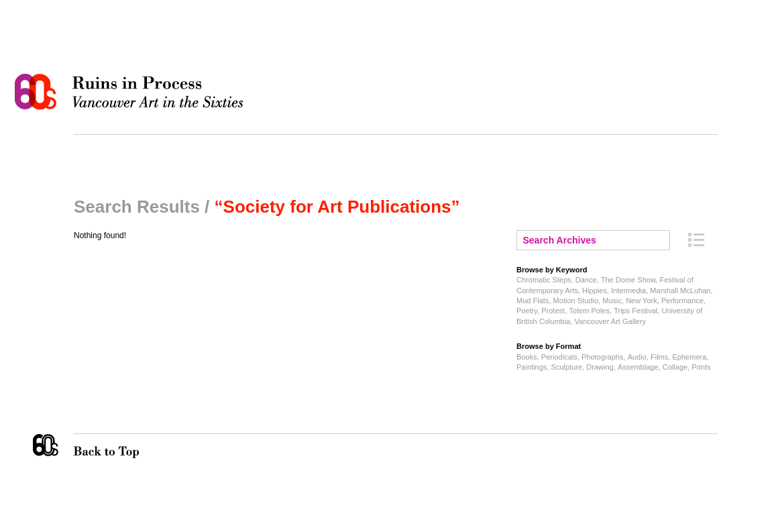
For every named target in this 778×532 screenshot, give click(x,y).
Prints (701, 367)
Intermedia (628, 290)
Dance (586, 280)
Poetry (527, 311)
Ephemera (689, 357)
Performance (682, 301)
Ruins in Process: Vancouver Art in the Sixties (132, 92)
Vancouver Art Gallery (610, 321)
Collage (675, 367)
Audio (637, 357)
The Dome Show (628, 280)
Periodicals (559, 357)
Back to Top (133, 446)
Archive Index (696, 240)
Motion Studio (576, 301)
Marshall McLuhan (680, 290)
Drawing (600, 367)
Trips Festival (635, 311)
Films (659, 357)
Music (612, 301)
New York (642, 301)
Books (527, 357)
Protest (553, 311)
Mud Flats (533, 301)
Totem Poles (589, 311)
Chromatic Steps (544, 280)
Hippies (595, 290)
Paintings (532, 367)
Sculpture (567, 367)
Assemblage (638, 367)
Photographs (603, 357)
